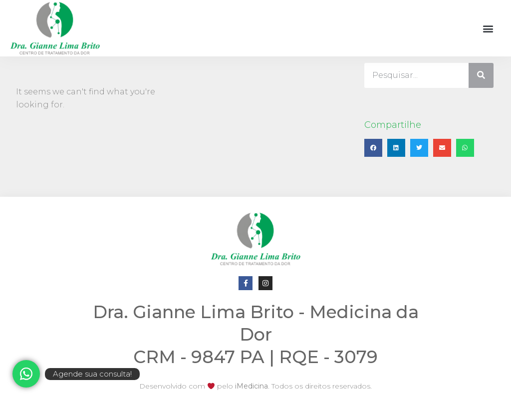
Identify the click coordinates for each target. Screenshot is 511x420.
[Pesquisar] (481, 75)
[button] (488, 28)
